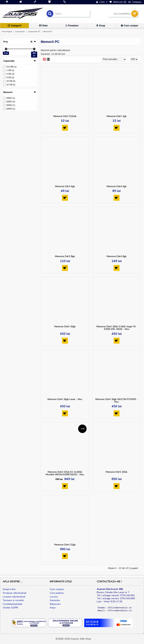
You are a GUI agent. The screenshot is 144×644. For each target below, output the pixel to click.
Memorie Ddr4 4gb (117, 186)
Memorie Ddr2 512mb (65, 116)
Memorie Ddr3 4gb (65, 186)
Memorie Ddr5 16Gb (117, 472)
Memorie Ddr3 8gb (65, 256)
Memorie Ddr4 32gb (65, 545)
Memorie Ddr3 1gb (117, 116)
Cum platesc (57, 593)
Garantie (55, 600)
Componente (20, 32)
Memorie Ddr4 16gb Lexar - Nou (65, 399)
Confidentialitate (12, 604)
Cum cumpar (57, 589)
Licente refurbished (14, 597)
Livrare (54, 597)
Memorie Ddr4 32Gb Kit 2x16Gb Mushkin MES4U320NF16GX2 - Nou (65, 473)
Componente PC (34, 32)
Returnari (55, 604)
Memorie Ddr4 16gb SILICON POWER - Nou (116, 400)
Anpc (53, 608)
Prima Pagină (7, 32)
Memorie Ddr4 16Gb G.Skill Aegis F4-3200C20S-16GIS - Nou (116, 328)
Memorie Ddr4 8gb (117, 256)
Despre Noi (9, 589)
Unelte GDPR (10, 608)
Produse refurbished (15, 593)
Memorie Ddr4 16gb (65, 327)
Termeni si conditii (13, 600)
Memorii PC (48, 32)
